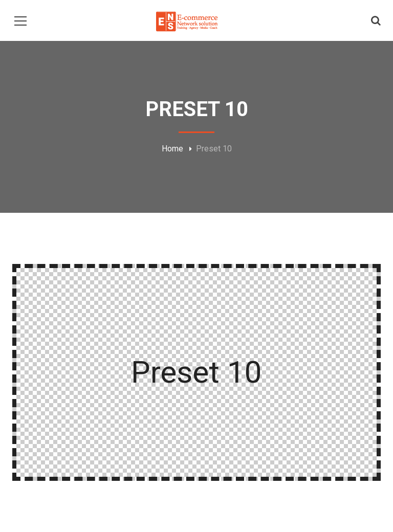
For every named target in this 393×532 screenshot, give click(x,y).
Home (172, 149)
